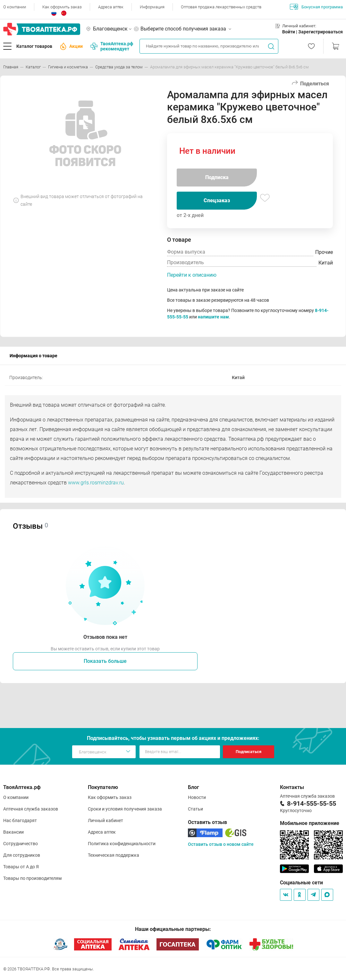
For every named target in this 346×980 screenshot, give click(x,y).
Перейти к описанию (192, 275)
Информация (152, 7)
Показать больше (105, 661)
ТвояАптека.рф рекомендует (112, 46)
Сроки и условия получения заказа (125, 809)
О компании (15, 7)
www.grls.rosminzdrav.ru (96, 483)
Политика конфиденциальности (122, 844)
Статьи (195, 809)
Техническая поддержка (114, 855)
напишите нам (213, 317)
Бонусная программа (316, 7)
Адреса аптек (111, 7)
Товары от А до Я (21, 867)
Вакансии (13, 832)
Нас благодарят (20, 820)
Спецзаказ (217, 200)
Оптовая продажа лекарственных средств (221, 7)
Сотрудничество (21, 844)
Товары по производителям (32, 878)
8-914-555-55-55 (312, 803)
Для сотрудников (22, 855)
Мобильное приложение (310, 823)
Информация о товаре (34, 356)
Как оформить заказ (62, 7)
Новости (197, 797)
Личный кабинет (105, 820)
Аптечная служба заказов (31, 809)
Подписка (217, 177)
